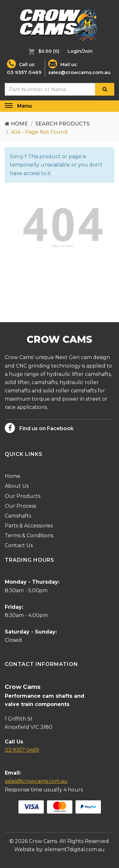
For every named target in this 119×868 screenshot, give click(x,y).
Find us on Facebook (39, 428)
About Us (17, 486)
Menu (24, 106)
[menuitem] (42, 51)
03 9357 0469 (24, 72)
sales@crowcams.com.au (79, 72)
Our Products (23, 496)
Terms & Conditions (29, 536)
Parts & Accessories (29, 526)
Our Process (20, 506)
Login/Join (80, 51)
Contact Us (19, 545)
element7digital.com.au (75, 849)
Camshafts (18, 516)
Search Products (62, 124)
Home (16, 124)
